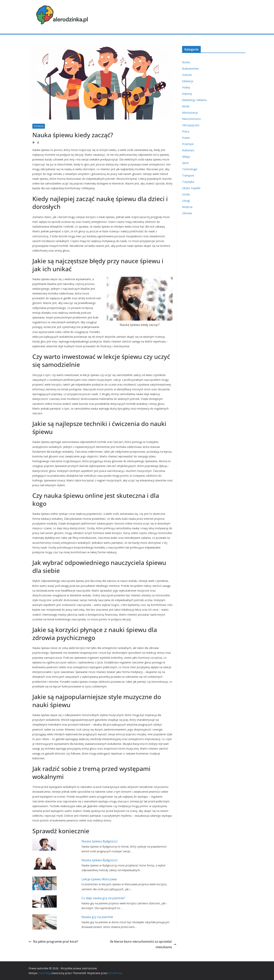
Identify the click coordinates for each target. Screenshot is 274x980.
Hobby (186, 87)
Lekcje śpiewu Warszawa (99, 879)
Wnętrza (187, 207)
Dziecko (187, 75)
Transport (188, 175)
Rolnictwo (188, 150)
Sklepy (186, 157)
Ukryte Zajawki (191, 188)
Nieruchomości (191, 119)
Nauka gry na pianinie (97, 917)
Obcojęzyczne (191, 125)
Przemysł (188, 144)
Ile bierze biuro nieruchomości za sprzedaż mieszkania (143, 944)
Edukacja (39, 126)
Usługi (186, 201)
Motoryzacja (190, 113)
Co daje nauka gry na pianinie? (103, 898)
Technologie (190, 169)
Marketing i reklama (194, 100)
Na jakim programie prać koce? (53, 942)
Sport (185, 163)
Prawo (186, 138)
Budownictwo (191, 69)
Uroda (186, 194)
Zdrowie (187, 213)
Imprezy (187, 94)
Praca (186, 131)
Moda (186, 106)
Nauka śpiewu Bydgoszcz (100, 841)
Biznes (186, 62)
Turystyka (188, 182)
